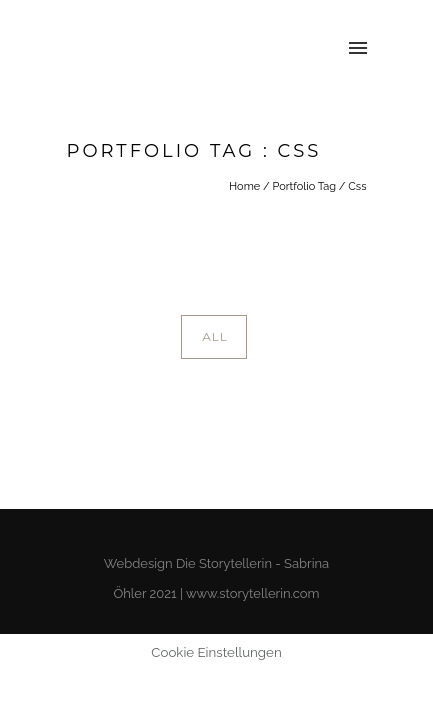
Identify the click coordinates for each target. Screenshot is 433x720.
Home (244, 186)
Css (357, 186)
